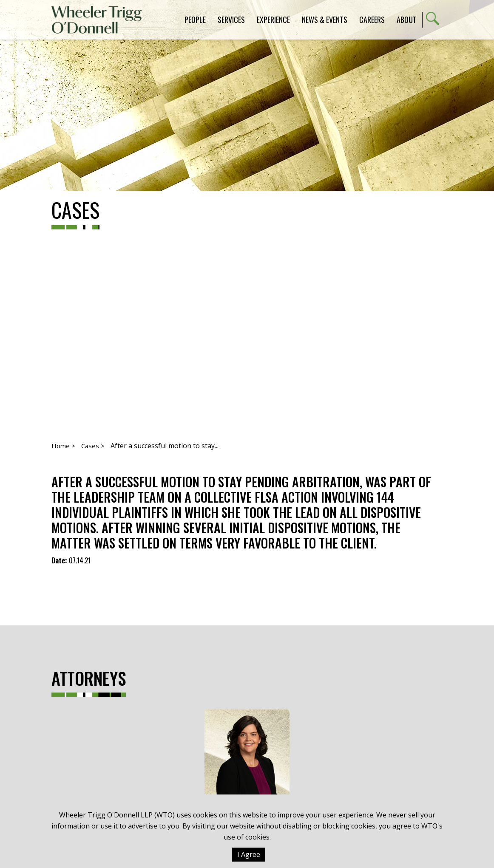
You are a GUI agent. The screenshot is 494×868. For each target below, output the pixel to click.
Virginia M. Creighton (247, 769)
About (407, 20)
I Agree (249, 854)
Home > (63, 446)
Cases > (93, 446)
